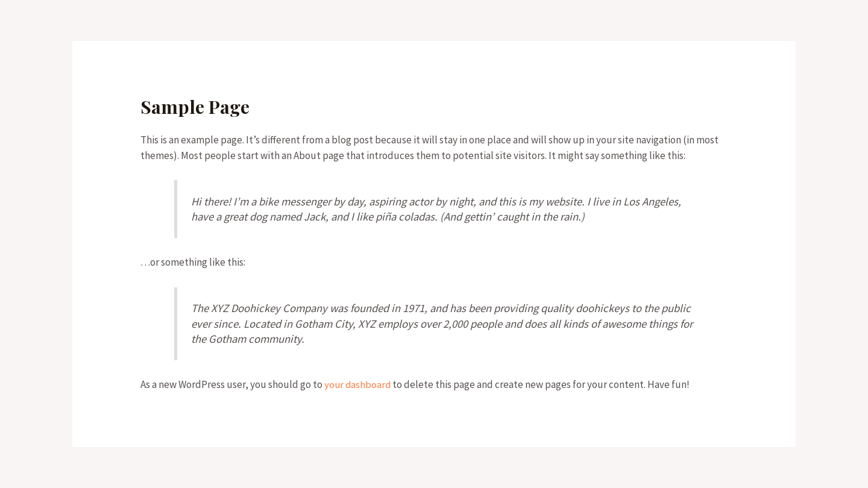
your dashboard (358, 384)
